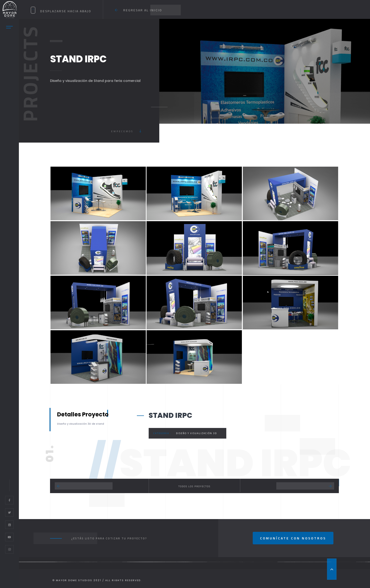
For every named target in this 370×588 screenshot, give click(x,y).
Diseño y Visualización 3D (196, 433)
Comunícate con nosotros (293, 538)
